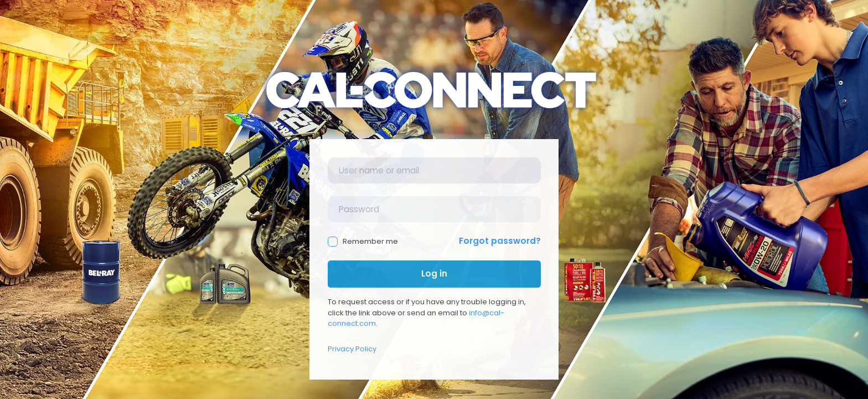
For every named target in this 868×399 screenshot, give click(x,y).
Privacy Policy (352, 349)
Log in (434, 273)
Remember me (363, 241)
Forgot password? (500, 241)
